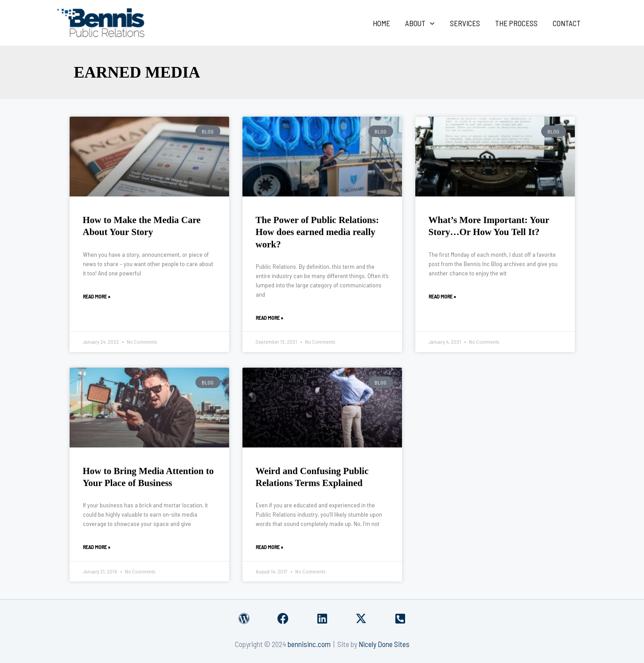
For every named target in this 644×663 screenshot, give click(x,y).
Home (381, 23)
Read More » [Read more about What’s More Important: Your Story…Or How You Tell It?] (442, 296)
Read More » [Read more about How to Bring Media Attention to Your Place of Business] (97, 547)
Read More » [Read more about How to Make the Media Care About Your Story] (97, 296)
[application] (430, 23)
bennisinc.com (309, 644)
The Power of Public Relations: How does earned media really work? (317, 232)
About (420, 23)
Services (465, 23)
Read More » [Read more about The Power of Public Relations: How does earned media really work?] (269, 318)
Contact (567, 23)
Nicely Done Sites (384, 644)
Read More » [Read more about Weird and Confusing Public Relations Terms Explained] (269, 547)
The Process (516, 23)
